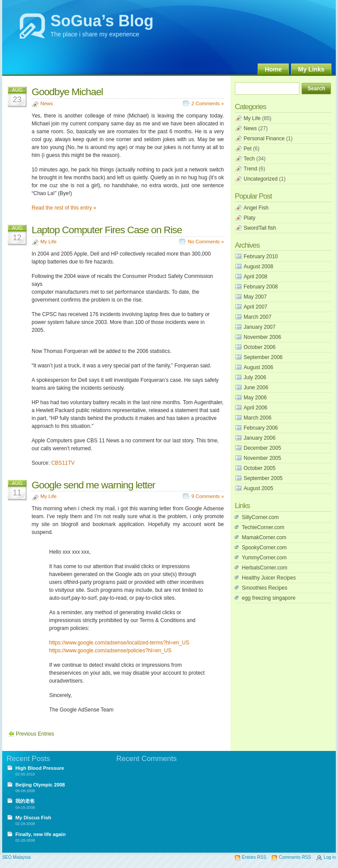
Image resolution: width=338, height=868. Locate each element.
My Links (311, 69)
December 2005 (262, 448)
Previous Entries (35, 734)
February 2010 (261, 256)
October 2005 (260, 468)
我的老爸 (25, 801)
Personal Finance (264, 139)
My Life (49, 242)
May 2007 (255, 297)
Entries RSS (254, 857)
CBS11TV (63, 463)
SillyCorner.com (260, 517)
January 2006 (260, 438)
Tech (249, 159)
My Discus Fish (33, 818)
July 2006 (255, 377)
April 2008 (255, 277)
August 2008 (258, 267)
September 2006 (263, 357)
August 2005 (258, 488)
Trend (250, 169)
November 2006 (262, 337)
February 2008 (261, 287)
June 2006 (256, 388)
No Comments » (206, 242)
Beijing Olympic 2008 (40, 785)
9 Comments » (208, 496)
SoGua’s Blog (102, 21)
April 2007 (255, 307)
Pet (248, 149)
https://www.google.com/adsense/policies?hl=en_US (110, 651)
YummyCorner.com (264, 558)
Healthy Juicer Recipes (269, 578)
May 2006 (255, 398)
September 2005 (263, 478)
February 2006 (261, 428)
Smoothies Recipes (264, 588)
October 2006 (260, 347)
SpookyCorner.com (264, 548)
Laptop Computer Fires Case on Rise (107, 230)
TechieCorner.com (263, 527)
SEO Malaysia (16, 857)
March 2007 (257, 317)
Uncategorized (261, 179)
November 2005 (262, 458)
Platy (250, 218)
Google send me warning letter (93, 485)
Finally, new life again (41, 834)
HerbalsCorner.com (264, 568)
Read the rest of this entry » (64, 208)
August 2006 (258, 367)
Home (273, 69)
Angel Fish (256, 208)
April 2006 (255, 408)
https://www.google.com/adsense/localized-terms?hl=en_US (119, 643)
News (47, 103)
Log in (330, 857)
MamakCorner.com (264, 537)
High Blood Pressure (40, 768)
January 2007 (260, 327)
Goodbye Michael (67, 92)
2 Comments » (208, 103)
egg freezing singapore (269, 598)
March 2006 (257, 418)
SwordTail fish (260, 228)
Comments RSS (295, 857)
